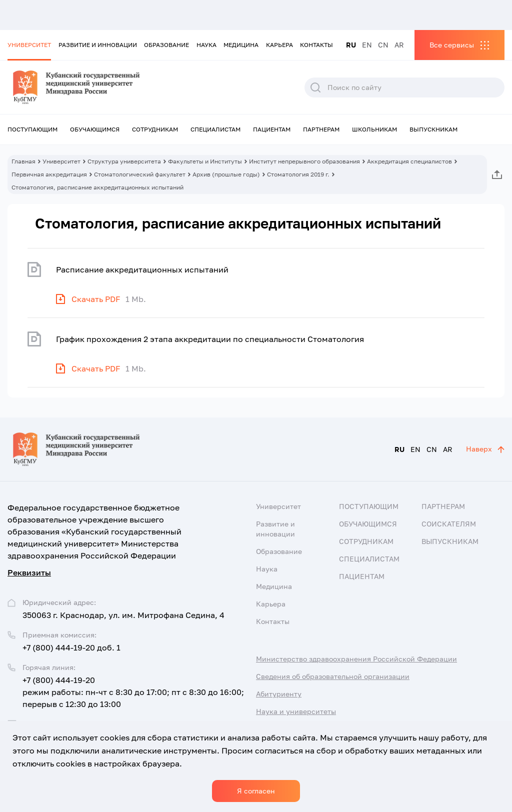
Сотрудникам (155, 129)
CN (383, 45)
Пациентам (272, 129)
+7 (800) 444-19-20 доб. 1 (71, 647)
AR (399, 45)
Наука (206, 45)
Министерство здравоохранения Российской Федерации (356, 659)
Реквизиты (29, 572)
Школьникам (374, 129)
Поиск (315, 87)
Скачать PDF (96, 299)
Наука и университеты (296, 711)
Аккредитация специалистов (409, 161)
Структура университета (124, 161)
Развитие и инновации (98, 45)
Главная (23, 161)
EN (367, 45)
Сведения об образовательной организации (333, 676)
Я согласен (256, 791)
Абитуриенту (279, 694)
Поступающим (32, 129)
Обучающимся (95, 129)
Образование (166, 45)
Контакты (316, 45)
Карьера (279, 45)
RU (351, 45)
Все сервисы (452, 45)
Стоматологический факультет (140, 174)
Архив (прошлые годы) (226, 174)
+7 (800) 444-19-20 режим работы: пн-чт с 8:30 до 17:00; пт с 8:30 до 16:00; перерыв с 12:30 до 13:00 (133, 692)
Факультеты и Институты (205, 161)
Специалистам (215, 129)
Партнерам (321, 129)
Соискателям (449, 524)
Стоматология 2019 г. (298, 174)
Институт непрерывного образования (304, 161)
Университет (29, 45)
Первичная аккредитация (49, 174)
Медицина (241, 45)
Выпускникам (433, 129)
